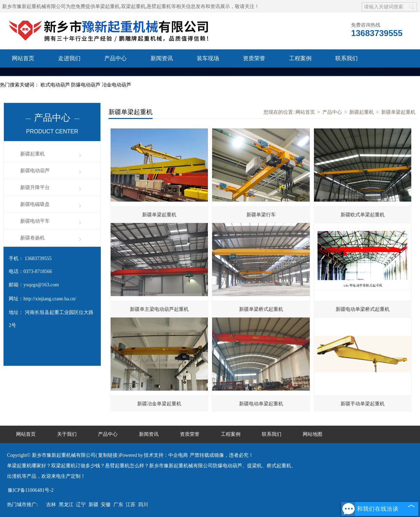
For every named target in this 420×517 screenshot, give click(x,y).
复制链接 (108, 455)
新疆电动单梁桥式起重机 (363, 309)
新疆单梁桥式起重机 (261, 309)
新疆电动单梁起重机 (261, 404)
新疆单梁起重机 (398, 112)
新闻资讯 (162, 58)
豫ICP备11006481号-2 (31, 490)
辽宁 (81, 505)
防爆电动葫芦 (86, 85)
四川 (143, 505)
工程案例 (300, 58)
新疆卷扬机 (33, 238)
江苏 (131, 505)
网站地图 (313, 434)
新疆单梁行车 (261, 215)
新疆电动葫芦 (35, 171)
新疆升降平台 (35, 187)
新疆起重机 (33, 154)
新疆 (93, 505)
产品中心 (115, 58)
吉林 (51, 505)
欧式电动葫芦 (56, 85)
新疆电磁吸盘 (35, 204)
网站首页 (23, 58)
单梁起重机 (107, 6)
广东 (118, 505)
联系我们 (346, 58)
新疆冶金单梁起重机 (159, 404)
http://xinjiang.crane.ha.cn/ (50, 299)
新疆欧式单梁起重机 (363, 215)
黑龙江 (66, 505)
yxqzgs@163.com (41, 285)
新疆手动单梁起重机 (363, 404)
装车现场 (208, 58)
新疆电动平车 (35, 221)
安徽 (106, 505)
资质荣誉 (254, 58)
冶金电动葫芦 (117, 85)
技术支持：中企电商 (166, 455)
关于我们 (67, 434)
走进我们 (69, 58)
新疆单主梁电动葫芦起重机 (159, 309)
